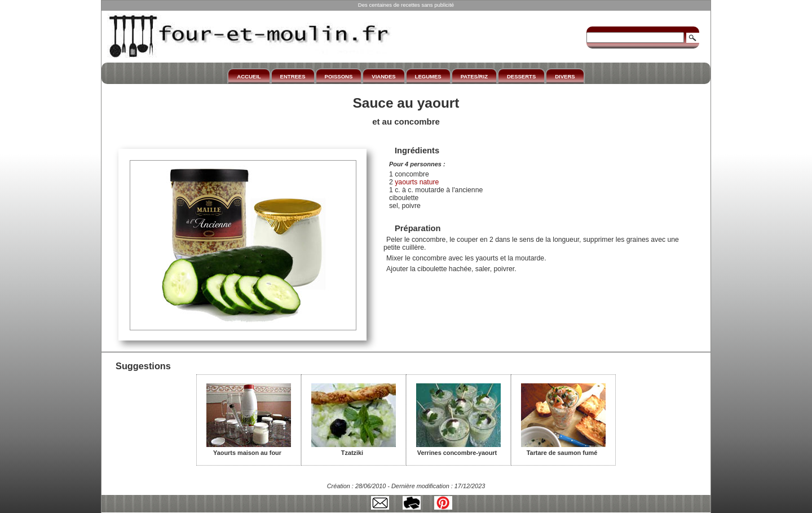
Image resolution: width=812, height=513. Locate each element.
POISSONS (339, 76)
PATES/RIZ (474, 76)
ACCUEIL (249, 76)
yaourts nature (416, 182)
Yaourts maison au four (249, 449)
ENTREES (293, 76)
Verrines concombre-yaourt (458, 449)
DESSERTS (521, 76)
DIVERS (565, 76)
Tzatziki (354, 449)
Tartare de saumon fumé (563, 449)
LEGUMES (428, 76)
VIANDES (383, 76)
